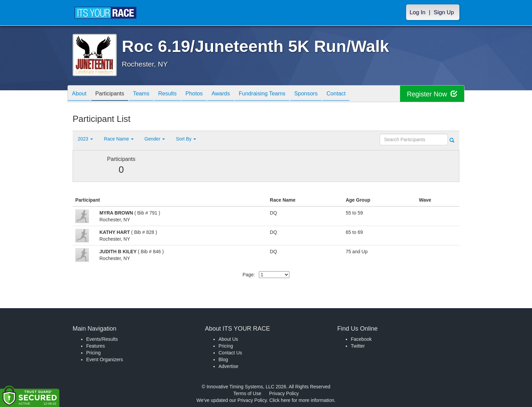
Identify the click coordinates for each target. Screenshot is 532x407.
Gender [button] (155, 139)
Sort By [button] (186, 139)
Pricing (93, 353)
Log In (417, 12)
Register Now (432, 94)
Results (176, 94)
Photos (206, 94)
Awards (235, 94)
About (80, 94)
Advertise (228, 366)
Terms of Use (247, 393)
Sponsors (326, 94)
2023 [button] (85, 139)
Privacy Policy (284, 393)
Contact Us (230, 353)
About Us (228, 339)
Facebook (361, 339)
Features (96, 346)
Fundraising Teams (279, 94)
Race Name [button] (119, 139)
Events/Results (102, 339)
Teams (148, 94)
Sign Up (444, 12)
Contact (359, 94)
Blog (223, 359)
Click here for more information (302, 400)
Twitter (358, 346)
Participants (114, 94)
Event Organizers (104, 359)
